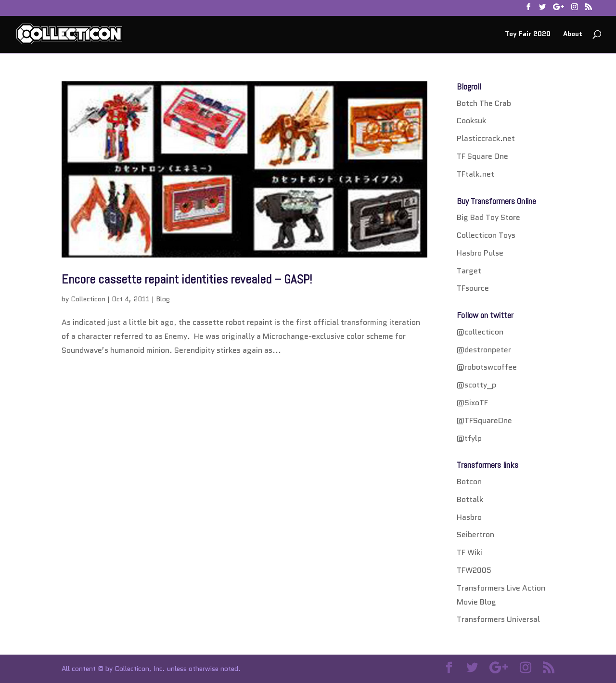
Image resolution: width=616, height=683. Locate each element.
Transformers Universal (498, 619)
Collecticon (88, 299)
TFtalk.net (475, 174)
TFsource (473, 288)
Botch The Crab (484, 103)
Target (469, 271)
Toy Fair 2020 (528, 34)
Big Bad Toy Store (488, 217)
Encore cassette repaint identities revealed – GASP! (187, 279)
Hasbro (469, 517)
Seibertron (475, 535)
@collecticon (480, 332)
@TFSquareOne (484, 420)
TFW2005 (474, 570)
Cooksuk (471, 121)
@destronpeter (484, 350)
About (573, 34)
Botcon (469, 482)
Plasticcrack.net (486, 138)
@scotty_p (476, 385)
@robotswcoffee (487, 367)
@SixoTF (472, 403)
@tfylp (469, 438)
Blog (163, 299)
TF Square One (482, 156)
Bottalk (470, 499)
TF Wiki (469, 552)
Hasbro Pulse (480, 253)
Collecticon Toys (486, 235)
